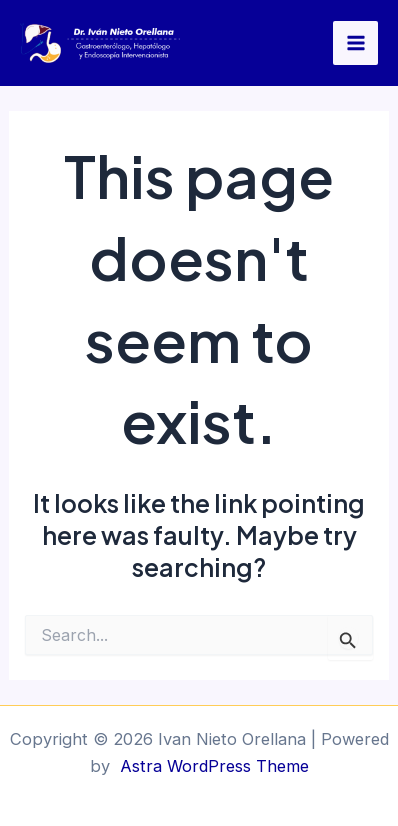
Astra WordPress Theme (214, 766)
